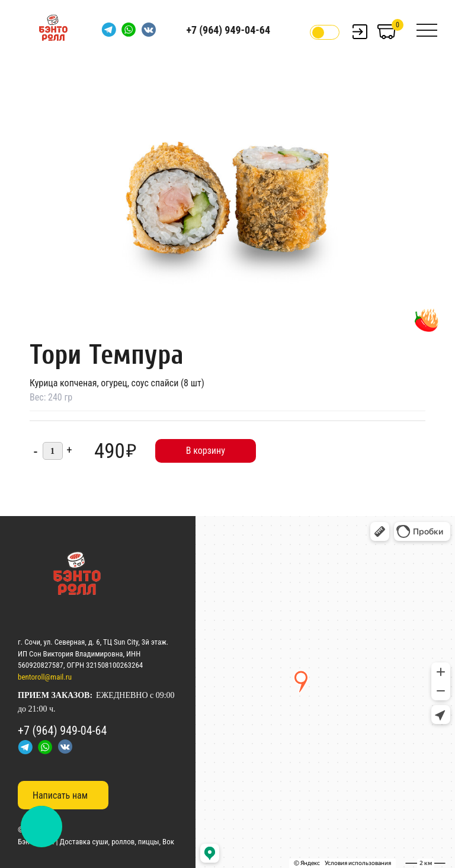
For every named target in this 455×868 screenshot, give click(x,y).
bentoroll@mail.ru (45, 677)
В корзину (206, 451)
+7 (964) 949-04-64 (228, 30)
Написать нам (60, 795)
